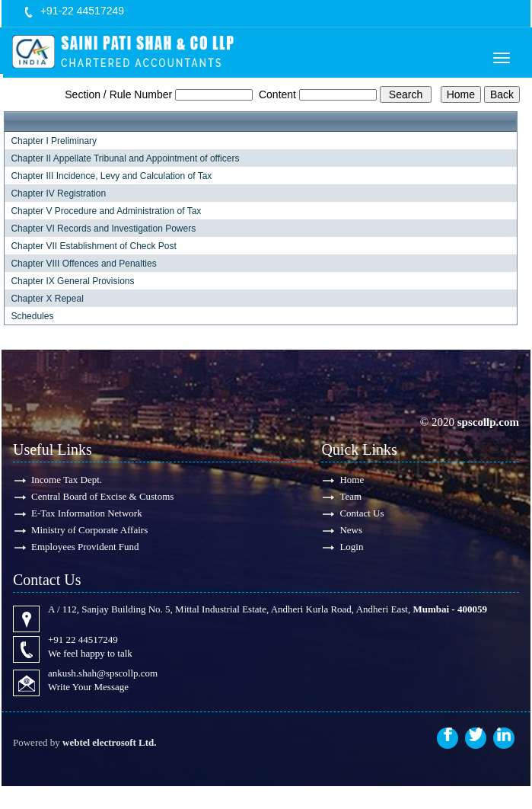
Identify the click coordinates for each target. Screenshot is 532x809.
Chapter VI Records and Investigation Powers (103, 229)
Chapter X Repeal (47, 299)
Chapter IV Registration (58, 193)
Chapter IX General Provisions (72, 281)
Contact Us (362, 513)
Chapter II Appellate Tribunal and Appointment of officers (125, 158)
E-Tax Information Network (87, 513)
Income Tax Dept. (67, 480)
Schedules (32, 316)
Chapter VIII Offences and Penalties (83, 264)
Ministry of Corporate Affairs (89, 530)
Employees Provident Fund (85, 547)
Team (350, 496)
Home (352, 480)
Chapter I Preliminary (54, 141)
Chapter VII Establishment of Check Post (93, 246)
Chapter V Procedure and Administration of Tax (106, 211)
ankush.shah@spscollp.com (103, 673)
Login (351, 547)
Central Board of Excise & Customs (102, 496)
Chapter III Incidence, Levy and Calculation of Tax (111, 176)
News (351, 530)
